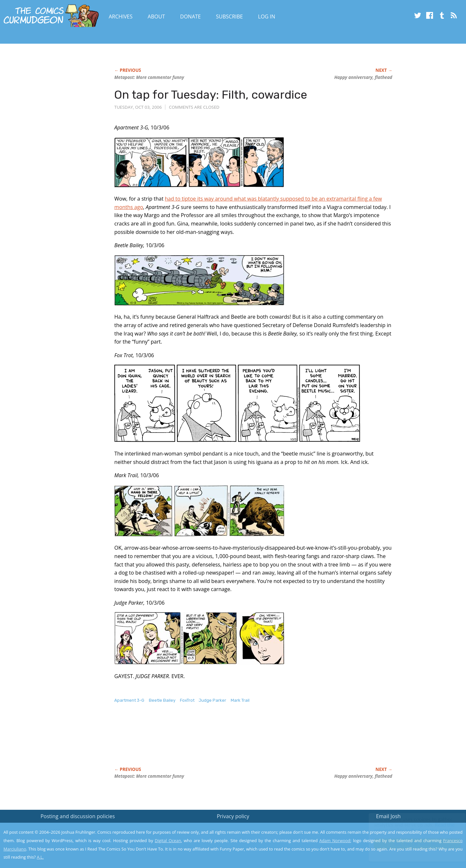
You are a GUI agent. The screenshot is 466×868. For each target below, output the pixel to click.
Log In (266, 16)
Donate (191, 16)
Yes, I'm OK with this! (411, 844)
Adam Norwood (335, 841)
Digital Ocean (168, 841)
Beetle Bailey (162, 700)
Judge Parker (212, 700)
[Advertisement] (232, 742)
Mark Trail (240, 700)
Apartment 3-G (129, 700)
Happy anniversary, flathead (363, 77)
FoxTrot (187, 700)
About (156, 16)
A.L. (40, 857)
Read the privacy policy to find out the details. (408, 828)
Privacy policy (233, 816)
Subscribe (229, 16)
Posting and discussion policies (78, 816)
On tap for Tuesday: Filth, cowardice (211, 95)
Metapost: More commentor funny (149, 77)
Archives (121, 16)
